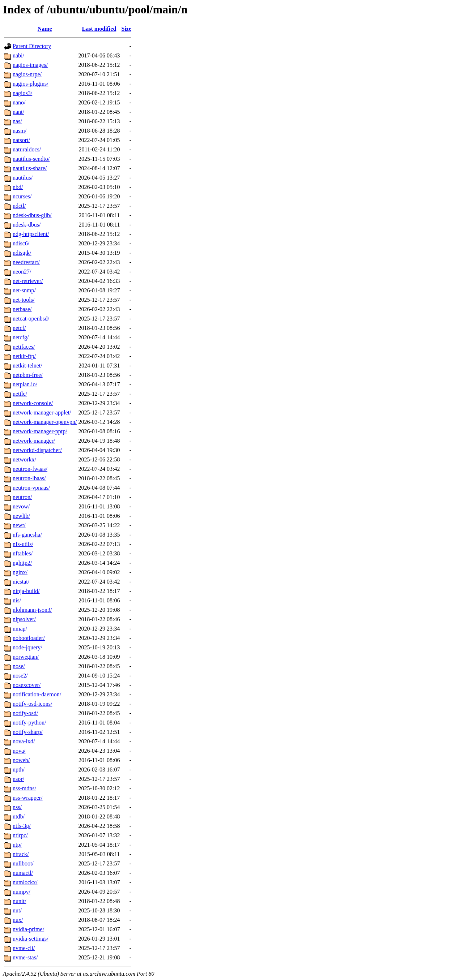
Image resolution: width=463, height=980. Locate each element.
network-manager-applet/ (42, 412)
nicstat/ (21, 582)
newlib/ (21, 516)
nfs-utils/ (23, 544)
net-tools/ (24, 300)
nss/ (17, 807)
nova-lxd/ (24, 741)
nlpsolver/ (24, 619)
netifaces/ (24, 347)
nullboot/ (23, 863)
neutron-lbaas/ (29, 478)
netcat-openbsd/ (31, 319)
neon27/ (22, 272)
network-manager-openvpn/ (45, 422)
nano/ (19, 102)
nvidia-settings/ (31, 939)
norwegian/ (26, 657)
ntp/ (17, 845)
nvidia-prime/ (28, 929)
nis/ (17, 600)
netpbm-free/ (28, 375)
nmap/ (20, 629)
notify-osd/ (25, 713)
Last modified (99, 29)
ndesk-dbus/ (27, 225)
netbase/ (22, 309)
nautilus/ (23, 178)
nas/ (17, 121)
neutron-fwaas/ (30, 469)
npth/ (19, 770)
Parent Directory (32, 46)
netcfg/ (21, 337)
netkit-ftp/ (24, 356)
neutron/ (22, 497)
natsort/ (21, 140)
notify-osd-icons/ (32, 704)
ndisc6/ (21, 243)
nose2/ (20, 676)
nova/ (19, 751)
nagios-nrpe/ (27, 74)
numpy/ (22, 892)
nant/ (18, 112)
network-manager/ (34, 441)
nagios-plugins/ (31, 84)
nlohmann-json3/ (32, 610)
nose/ (19, 666)
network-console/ (33, 403)
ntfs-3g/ (22, 826)
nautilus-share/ (30, 168)
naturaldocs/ (27, 149)
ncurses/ (22, 196)
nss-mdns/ (24, 788)
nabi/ (18, 55)
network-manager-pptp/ (40, 431)
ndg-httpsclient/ (31, 234)
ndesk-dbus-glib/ (32, 215)
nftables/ (23, 553)
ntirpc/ (20, 835)
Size (127, 29)
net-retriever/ (28, 281)
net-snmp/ (24, 290)
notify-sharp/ (28, 732)
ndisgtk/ (22, 253)
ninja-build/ (26, 591)
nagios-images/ (30, 65)
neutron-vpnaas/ (31, 488)
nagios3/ (22, 93)
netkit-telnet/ (27, 366)
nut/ (17, 910)
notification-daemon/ (37, 694)
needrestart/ (26, 262)
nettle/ (20, 394)
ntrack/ (21, 854)
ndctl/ (19, 206)
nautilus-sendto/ (31, 159)
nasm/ (20, 131)
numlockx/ (25, 882)
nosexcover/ (27, 685)
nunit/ (19, 901)
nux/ (18, 920)
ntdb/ (19, 816)
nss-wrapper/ (28, 798)
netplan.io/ (25, 384)
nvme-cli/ (24, 948)
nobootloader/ (29, 638)
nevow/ (21, 506)
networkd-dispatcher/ (37, 450)
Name (45, 29)
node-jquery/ (27, 647)
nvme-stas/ (25, 957)
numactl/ (23, 873)
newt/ (19, 525)
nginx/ (20, 572)
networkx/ (24, 459)
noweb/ (21, 760)
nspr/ (18, 779)
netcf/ (19, 328)
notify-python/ (29, 723)
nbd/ (18, 187)
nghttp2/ (22, 563)
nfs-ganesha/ (27, 535)
